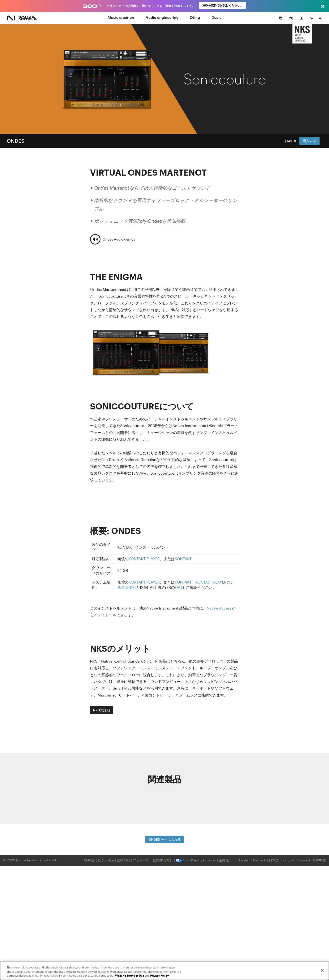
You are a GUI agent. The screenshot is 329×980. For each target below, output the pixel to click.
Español (304, 860)
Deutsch (260, 860)
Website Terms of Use (130, 976)
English (245, 860)
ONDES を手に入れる (165, 839)
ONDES (16, 141)
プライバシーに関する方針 (153, 860)
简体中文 (319, 860)
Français (288, 860)
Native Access (219, 608)
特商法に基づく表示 (99, 860)
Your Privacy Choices (196, 860)
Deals (216, 17)
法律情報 (124, 860)
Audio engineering (162, 17)
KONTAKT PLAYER (144, 559)
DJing (195, 17)
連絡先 (224, 860)
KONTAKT (183, 559)
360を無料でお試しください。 (223, 6)
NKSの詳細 (101, 710)
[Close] (322, 970)
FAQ (178, 587)
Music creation (121, 17)
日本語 (274, 860)
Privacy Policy (159, 976)
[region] (164, 971)
